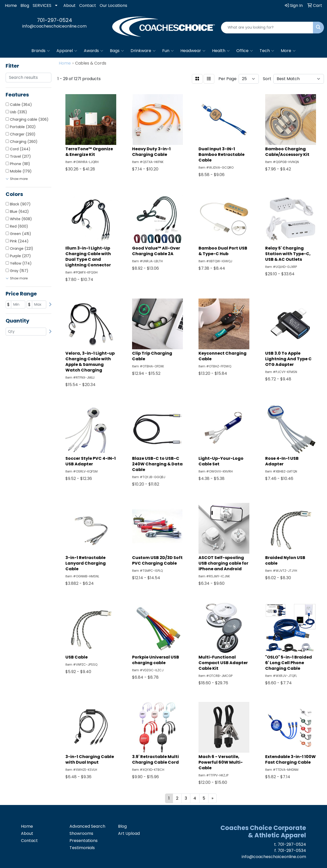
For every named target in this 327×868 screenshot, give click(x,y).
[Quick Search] (267, 28)
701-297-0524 (55, 20)
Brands (41, 51)
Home (11, 5)
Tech (267, 51)
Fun (168, 51)
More (288, 51)
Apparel (67, 51)
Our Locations (113, 5)
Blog (25, 5)
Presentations (84, 841)
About (69, 5)
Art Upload (129, 833)
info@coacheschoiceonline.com (54, 26)
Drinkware (143, 51)
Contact (88, 5)
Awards (94, 51)
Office (245, 51)
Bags (117, 51)
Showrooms (81, 833)
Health (221, 51)
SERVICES (42, 5)
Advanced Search (87, 826)
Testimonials (82, 848)
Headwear (193, 51)
